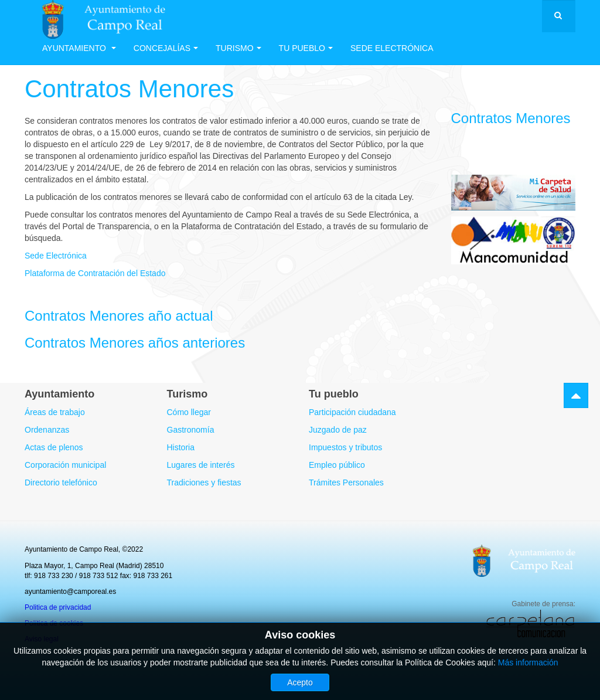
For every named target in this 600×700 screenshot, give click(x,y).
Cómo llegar (189, 412)
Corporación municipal (65, 465)
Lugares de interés (201, 465)
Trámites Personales (346, 482)
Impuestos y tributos (345, 447)
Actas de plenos (54, 447)
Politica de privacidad (58, 607)
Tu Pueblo (306, 48)
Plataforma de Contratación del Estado (95, 273)
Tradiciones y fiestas (204, 482)
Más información (528, 662)
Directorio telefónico (61, 482)
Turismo (238, 48)
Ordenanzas (47, 430)
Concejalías (166, 48)
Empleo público (337, 465)
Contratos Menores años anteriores (135, 343)
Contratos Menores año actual (119, 316)
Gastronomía (191, 430)
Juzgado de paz (338, 430)
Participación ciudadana (352, 412)
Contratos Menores (129, 89)
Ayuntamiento (79, 48)
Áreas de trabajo (55, 412)
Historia (181, 447)
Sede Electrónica (56, 256)
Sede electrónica (392, 48)
